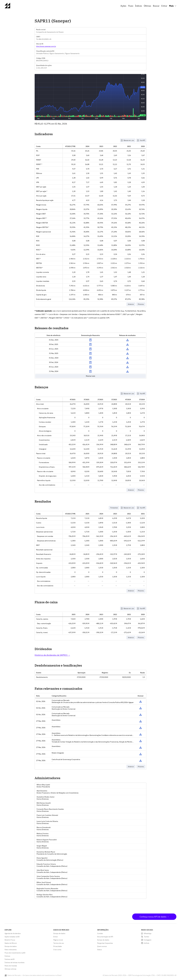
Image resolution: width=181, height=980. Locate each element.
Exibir (90, 340)
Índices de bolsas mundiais (15, 962)
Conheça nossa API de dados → (154, 917)
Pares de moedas (11, 966)
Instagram (148, 940)
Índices (139, 6)
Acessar (140, 701)
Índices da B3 (10, 959)
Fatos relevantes (11, 950)
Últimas (147, 6)
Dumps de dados (11, 946)
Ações (123, 6)
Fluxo (131, 6)
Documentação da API (105, 937)
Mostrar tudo (90, 376)
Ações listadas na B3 (12, 937)
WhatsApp (148, 933)
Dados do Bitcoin (11, 943)
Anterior (131, 304)
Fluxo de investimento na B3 (15, 953)
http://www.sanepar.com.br (46, 46)
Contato (100, 933)
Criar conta (57, 950)
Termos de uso (59, 943)
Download (127, 340)
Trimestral (114, 508)
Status (100, 950)
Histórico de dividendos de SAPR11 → (52, 655)
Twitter (147, 937)
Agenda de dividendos (13, 933)
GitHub (147, 943)
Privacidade (58, 946)
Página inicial (58, 940)
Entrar (164, 6)
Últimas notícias (10, 969)
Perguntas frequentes (105, 943)
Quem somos (102, 946)
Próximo (141, 304)
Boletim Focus (10, 940)
